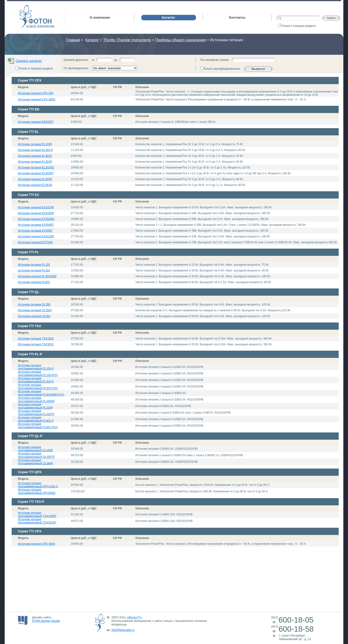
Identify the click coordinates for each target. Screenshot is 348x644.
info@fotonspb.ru (123, 630)
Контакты (237, 17)
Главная (73, 40)
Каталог (92, 40)
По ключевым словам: (215, 60)
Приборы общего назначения (180, 40)
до (116, 60)
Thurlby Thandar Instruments (127, 40)
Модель (23, 87)
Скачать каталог (29, 61)
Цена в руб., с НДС (84, 87)
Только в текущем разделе (297, 26)
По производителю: (76, 68)
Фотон (25, 7)
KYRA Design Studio (46, 621)
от (93, 60)
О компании (100, 17)
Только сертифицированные (220, 69)
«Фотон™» (134, 617)
